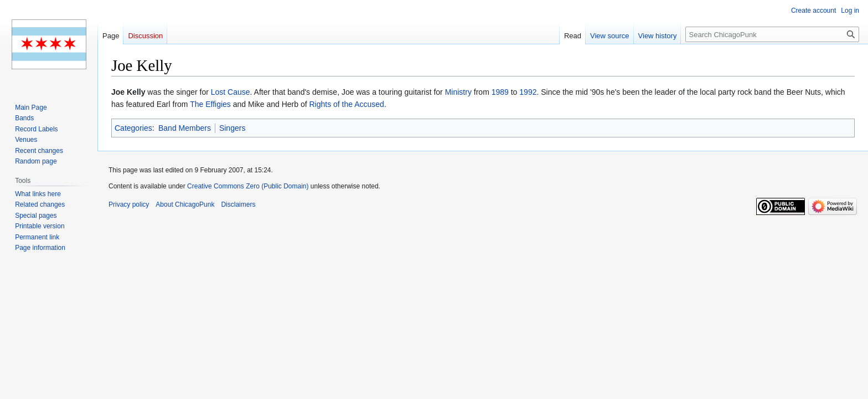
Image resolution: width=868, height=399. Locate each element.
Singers (232, 128)
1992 (528, 92)
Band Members (185, 128)
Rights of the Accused (346, 104)
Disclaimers (238, 204)
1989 (500, 92)
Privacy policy (129, 204)
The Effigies (210, 104)
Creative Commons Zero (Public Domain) (248, 186)
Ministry (458, 92)
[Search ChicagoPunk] (772, 34)
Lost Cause (231, 92)
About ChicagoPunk (185, 204)
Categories (133, 128)
